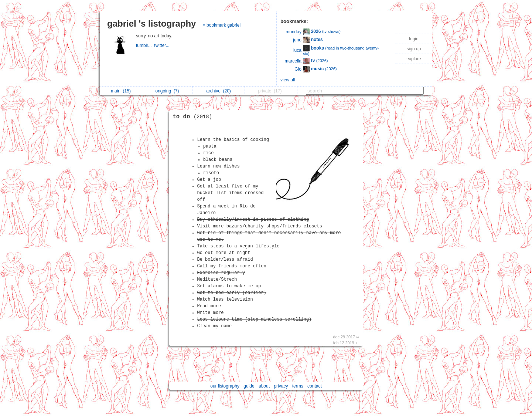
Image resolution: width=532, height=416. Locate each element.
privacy (281, 386)
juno (297, 40)
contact (315, 386)
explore (414, 59)
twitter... (162, 45)
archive (219, 91)
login (414, 39)
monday (294, 32)
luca (297, 50)
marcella (293, 61)
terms (298, 386)
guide (249, 386)
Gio (298, 69)
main (121, 91)
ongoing (167, 91)
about (264, 386)
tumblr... (145, 45)
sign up (414, 49)
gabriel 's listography (151, 23)
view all (288, 80)
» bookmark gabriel (222, 25)
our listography (225, 386)
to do (195, 117)
